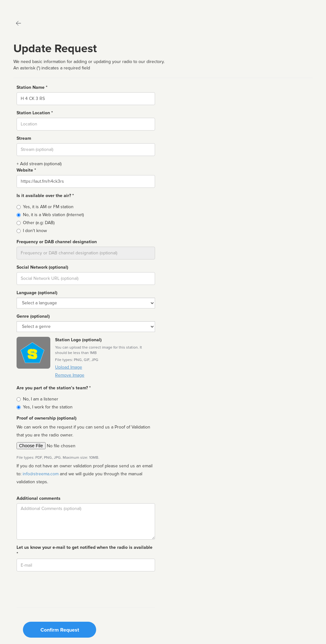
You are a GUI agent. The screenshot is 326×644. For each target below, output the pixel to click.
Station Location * (35, 113)
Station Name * (32, 87)
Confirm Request (60, 630)
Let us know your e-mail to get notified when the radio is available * (85, 551)
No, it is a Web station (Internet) (53, 215)
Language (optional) (37, 293)
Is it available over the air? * (45, 196)
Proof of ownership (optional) (46, 418)
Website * (26, 170)
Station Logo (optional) (78, 340)
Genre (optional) (33, 316)
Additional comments (39, 498)
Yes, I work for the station (48, 407)
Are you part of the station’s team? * (54, 388)
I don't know (35, 231)
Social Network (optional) (42, 267)
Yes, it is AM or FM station (48, 207)
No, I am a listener (41, 399)
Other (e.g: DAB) (39, 223)
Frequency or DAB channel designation (57, 242)
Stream (24, 138)
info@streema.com (41, 474)
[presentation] (65, 589)
